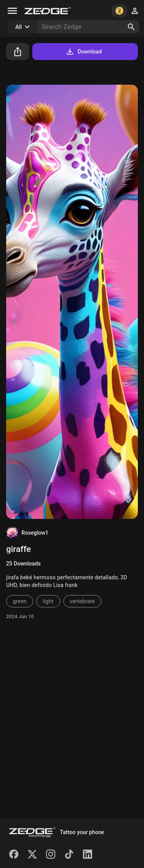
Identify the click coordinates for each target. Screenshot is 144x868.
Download (84, 52)
